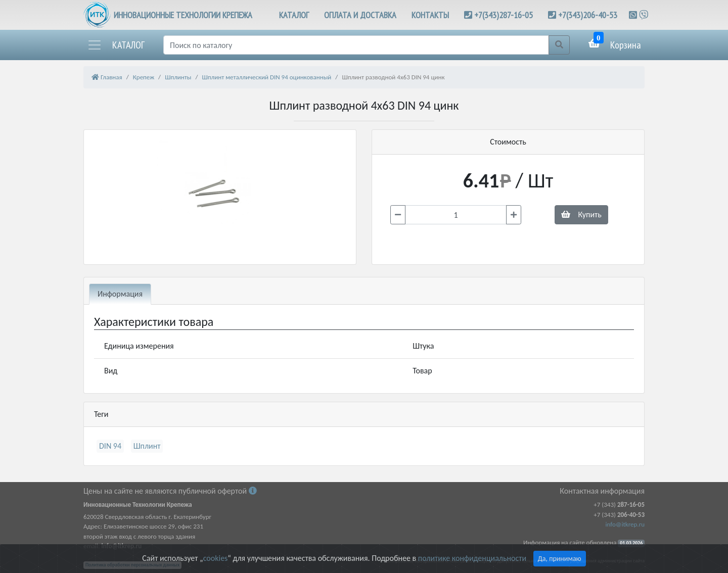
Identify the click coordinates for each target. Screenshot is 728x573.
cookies (215, 558)
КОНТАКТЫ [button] (430, 15)
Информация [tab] (120, 294)
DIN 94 (110, 446)
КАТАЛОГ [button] (294, 15)
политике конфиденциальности (472, 558)
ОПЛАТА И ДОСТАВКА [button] (360, 15)
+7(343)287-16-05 (504, 15)
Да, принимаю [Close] (560, 559)
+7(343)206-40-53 (588, 15)
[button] (116, 45)
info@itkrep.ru (625, 524)
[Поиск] (356, 45)
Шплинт (147, 446)
